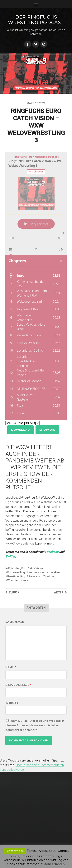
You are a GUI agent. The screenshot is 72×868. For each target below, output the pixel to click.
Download (20, 430)
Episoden (14, 568)
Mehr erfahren (54, 864)
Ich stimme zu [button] (15, 851)
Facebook (52, 552)
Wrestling (13, 580)
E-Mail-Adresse (18, 685)
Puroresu (35, 576)
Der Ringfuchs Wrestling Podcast (36, 20)
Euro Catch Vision (32, 568)
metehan (54, 572)
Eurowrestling (16, 572)
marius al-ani (37, 572)
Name (11, 667)
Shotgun (49, 576)
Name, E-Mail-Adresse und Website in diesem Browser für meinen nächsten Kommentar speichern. (35, 725)
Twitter (10, 556)
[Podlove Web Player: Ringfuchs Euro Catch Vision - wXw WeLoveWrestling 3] (36, 286)
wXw (26, 580)
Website (12, 703)
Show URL (47, 430)
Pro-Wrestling (16, 576)
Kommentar (15, 622)
